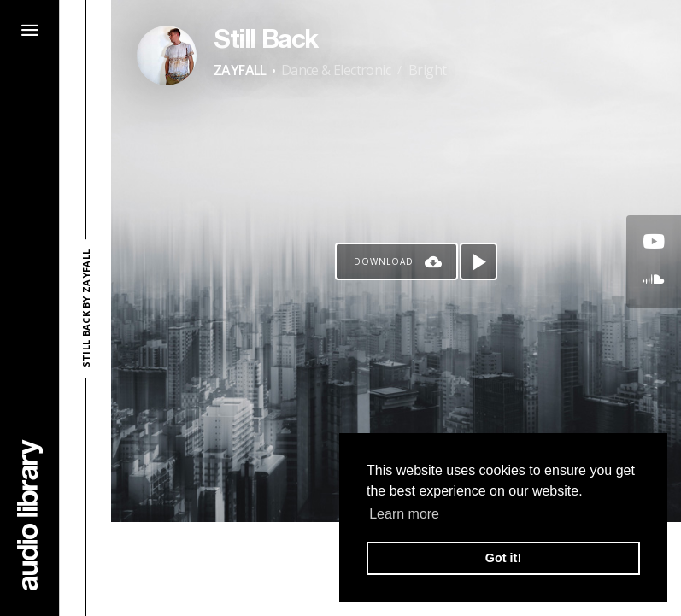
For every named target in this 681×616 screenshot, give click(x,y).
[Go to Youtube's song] (654, 243)
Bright (427, 70)
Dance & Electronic (336, 70)
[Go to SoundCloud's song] (654, 280)
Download (384, 261)
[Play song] (478, 261)
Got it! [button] (503, 558)
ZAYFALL (240, 70)
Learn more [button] (404, 514)
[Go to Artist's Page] (167, 56)
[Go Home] (30, 515)
